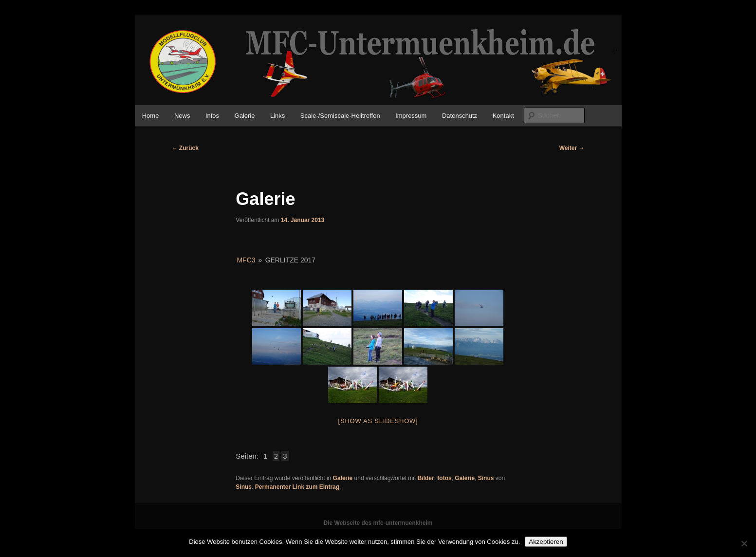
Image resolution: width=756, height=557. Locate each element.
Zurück (185, 148)
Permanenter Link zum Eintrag (297, 487)
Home (151, 116)
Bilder (426, 478)
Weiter (572, 148)
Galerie (245, 116)
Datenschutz (460, 116)
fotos (444, 478)
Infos (212, 116)
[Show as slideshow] (378, 421)
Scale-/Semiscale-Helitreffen (340, 116)
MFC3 (246, 260)
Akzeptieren (546, 542)
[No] (744, 543)
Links (277, 116)
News (182, 116)
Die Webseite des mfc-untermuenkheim (378, 523)
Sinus (486, 478)
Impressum (411, 116)
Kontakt (503, 116)
